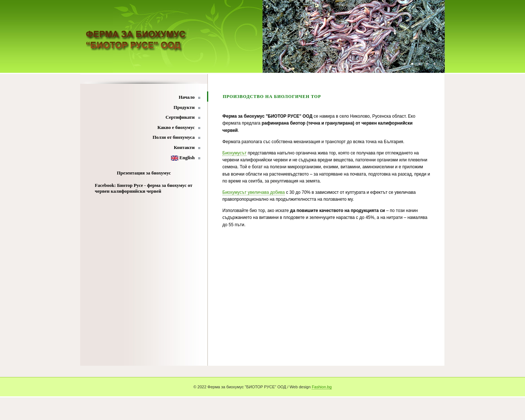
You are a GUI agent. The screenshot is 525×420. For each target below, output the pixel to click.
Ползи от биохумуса (174, 137)
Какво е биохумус (176, 127)
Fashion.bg (322, 387)
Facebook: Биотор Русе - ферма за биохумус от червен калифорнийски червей (144, 188)
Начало (187, 97)
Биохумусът (234, 153)
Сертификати (180, 117)
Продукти (184, 107)
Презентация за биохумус (144, 173)
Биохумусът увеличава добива (254, 192)
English (183, 158)
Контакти (184, 147)
